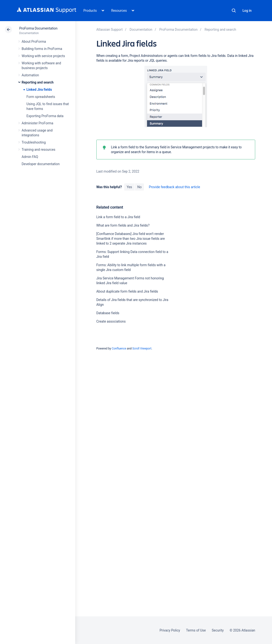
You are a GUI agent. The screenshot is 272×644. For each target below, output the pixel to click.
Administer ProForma (37, 123)
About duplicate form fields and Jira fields (127, 291)
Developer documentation (41, 164)
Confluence (119, 349)
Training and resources (38, 150)
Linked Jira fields (39, 90)
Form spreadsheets (41, 97)
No (140, 187)
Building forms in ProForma (42, 49)
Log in (247, 11)
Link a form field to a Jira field (118, 217)
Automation (30, 75)
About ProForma (34, 42)
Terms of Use (196, 630)
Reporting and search (38, 82)
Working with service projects (43, 56)
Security (218, 630)
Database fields (108, 313)
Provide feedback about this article (174, 187)
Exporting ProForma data (45, 116)
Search (234, 11)
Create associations (111, 321)
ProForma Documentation (38, 28)
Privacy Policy (170, 630)
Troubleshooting (34, 142)
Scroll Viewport (142, 349)
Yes (129, 187)
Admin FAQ (30, 157)
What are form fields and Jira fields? (123, 225)
